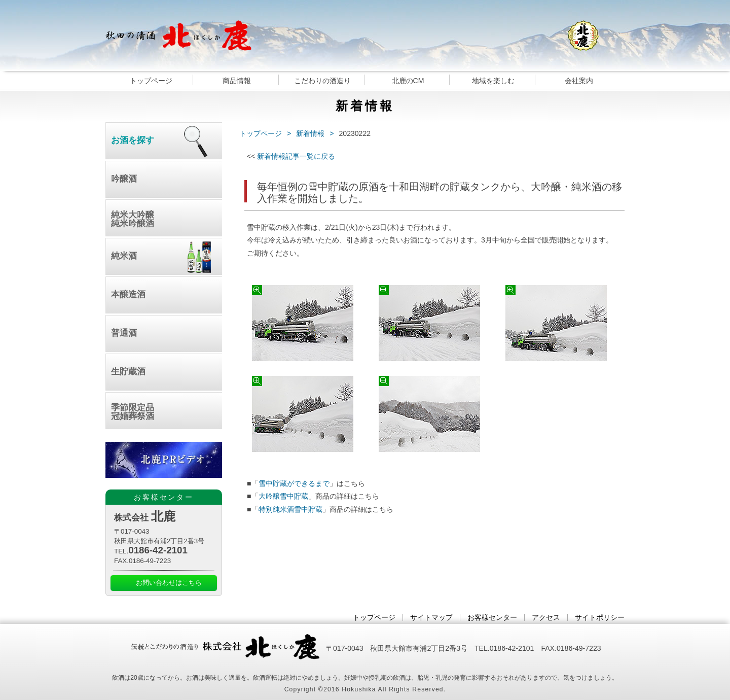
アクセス (546, 617)
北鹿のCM (408, 81)
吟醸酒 (124, 179)
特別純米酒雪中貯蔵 (290, 509)
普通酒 (124, 333)
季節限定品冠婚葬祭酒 (133, 412)
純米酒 (124, 256)
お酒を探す (133, 140)
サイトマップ (431, 617)
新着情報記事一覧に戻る (296, 156)
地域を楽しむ (493, 81)
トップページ (151, 81)
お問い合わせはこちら (169, 583)
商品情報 (237, 81)
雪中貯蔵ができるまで (294, 483)
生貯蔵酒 (128, 372)
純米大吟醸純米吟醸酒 (133, 219)
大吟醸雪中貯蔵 (283, 496)
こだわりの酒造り (322, 81)
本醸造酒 (128, 294)
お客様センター (492, 617)
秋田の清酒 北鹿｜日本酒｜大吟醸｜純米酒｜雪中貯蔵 (178, 36)
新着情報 (310, 133)
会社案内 (579, 81)
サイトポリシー (600, 617)
